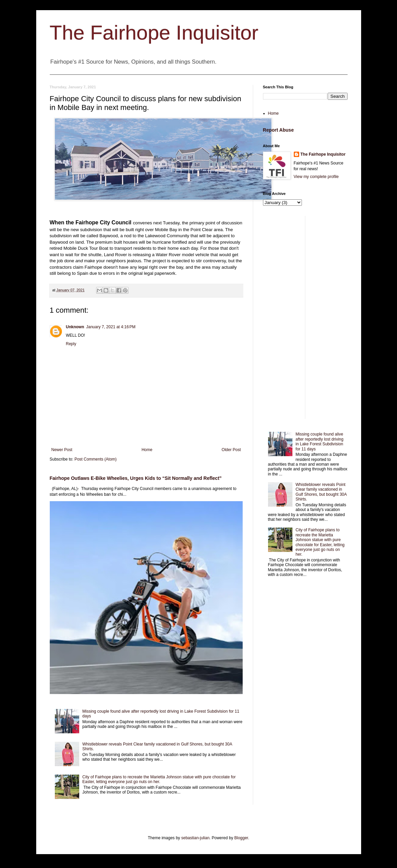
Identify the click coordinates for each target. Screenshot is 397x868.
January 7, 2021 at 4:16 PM (111, 327)
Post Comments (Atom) (96, 459)
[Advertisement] (305, 317)
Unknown (75, 327)
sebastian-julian (195, 838)
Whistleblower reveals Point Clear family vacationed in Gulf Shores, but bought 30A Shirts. (321, 492)
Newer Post (62, 450)
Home (147, 450)
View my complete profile (316, 177)
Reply (71, 344)
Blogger (241, 838)
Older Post (231, 450)
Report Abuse (278, 130)
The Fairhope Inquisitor (154, 33)
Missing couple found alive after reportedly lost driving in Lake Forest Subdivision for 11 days (319, 441)
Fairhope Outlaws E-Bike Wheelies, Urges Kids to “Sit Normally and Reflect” (136, 478)
